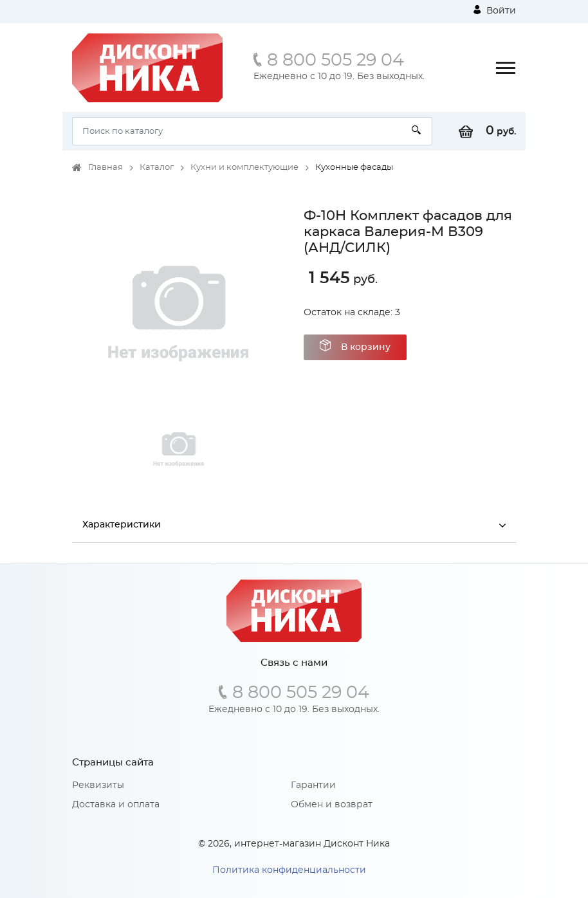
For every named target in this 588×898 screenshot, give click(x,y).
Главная (106, 168)
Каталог (157, 168)
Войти (495, 10)
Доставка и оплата (116, 805)
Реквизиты (98, 785)
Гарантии (313, 785)
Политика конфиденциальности (289, 870)
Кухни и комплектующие (244, 168)
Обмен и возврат (332, 805)
